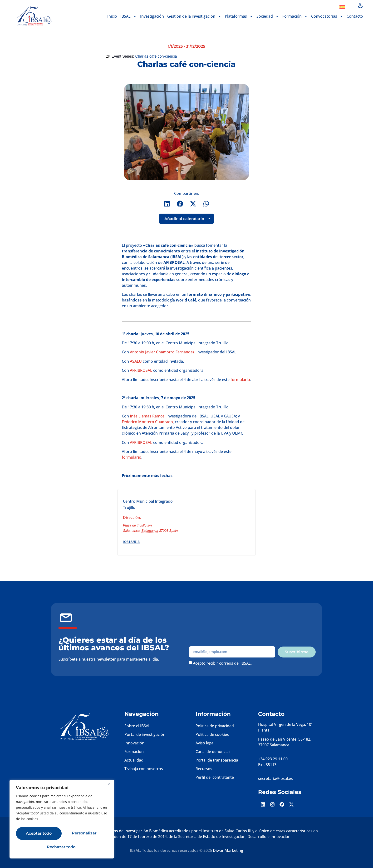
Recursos (204, 769)
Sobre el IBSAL (137, 726)
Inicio (112, 16)
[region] (62, 820)
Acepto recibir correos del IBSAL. (222, 663)
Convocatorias (327, 16)
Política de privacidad (215, 726)
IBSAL (129, 16)
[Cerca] (109, 786)
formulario (240, 380)
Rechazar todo (83, 834)
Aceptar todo (62, 847)
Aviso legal (205, 743)
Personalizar (37, 834)
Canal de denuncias (213, 752)
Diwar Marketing (228, 851)
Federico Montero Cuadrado (147, 422)
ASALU (136, 361)
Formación (295, 16)
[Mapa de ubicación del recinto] (220, 522)
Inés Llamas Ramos (147, 416)
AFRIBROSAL (141, 371)
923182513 (131, 542)
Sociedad (268, 16)
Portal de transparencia (217, 760)
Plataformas (239, 16)
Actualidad (134, 760)
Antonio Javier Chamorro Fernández (162, 352)
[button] (167, 204)
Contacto (355, 16)
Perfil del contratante (215, 777)
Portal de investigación (145, 734)
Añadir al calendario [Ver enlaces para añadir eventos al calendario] (188, 219)
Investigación (152, 16)
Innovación (134, 743)
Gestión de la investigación (194, 16)
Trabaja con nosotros (144, 769)
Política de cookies (212, 734)
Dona (325, 7)
